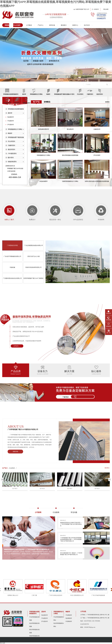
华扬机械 (12, 267)
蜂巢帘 (10, 133)
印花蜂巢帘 (69, 621)
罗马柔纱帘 (11, 125)
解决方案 (69, 370)
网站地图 (106, 9)
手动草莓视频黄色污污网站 (60, 619)
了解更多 (65, 397)
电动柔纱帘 (11, 117)
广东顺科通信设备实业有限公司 (12, 278)
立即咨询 (16, 346)
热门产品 (36, 102)
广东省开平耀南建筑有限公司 (12, 256)
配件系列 (11, 158)
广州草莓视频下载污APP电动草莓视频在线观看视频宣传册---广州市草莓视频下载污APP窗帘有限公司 (71, 539)
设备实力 (43, 370)
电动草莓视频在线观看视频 (36, 625)
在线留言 (96, 9)
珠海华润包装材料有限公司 (34, 267)
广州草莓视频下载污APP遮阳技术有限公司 (30, 427)
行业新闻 (56, 512)
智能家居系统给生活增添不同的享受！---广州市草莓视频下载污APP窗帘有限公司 (71, 524)
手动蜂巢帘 (69, 615)
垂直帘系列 (11, 149)
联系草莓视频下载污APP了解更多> (34, 280)
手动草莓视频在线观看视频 (36, 619)
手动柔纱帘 (11, 121)
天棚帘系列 (11, 145)
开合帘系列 (11, 141)
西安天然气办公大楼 (34, 256)
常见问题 (74, 512)
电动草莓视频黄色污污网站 (60, 625)
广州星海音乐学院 (12, 245)
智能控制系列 (12, 162)
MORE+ (107, 468)
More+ (108, 102)
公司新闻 (38, 512)
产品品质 (16, 370)
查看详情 (15, 452)
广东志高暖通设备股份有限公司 (34, 245)
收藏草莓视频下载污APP (82, 9)
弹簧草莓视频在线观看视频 (36, 637)
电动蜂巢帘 (69, 618)
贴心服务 (96, 370)
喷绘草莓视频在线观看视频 (36, 631)
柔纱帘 (10, 113)
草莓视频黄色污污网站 (15, 129)
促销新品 (47, 102)
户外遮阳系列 (12, 154)
